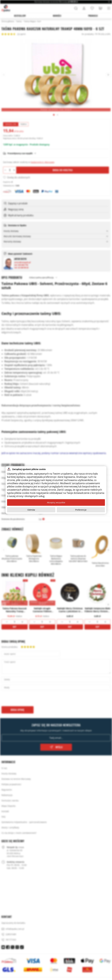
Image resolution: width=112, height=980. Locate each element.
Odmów (31, 510)
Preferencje (81, 510)
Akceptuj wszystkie (56, 502)
